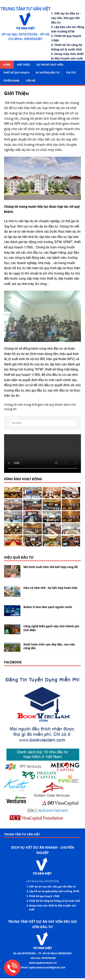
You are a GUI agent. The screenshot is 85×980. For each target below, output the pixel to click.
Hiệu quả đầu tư (19, 557)
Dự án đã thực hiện (50, 65)
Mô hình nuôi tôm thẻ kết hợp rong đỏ (51, 567)
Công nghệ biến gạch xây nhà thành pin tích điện (51, 628)
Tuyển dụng (11, 81)
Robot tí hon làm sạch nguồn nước (48, 607)
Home (7, 65)
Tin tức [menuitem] (71, 73)
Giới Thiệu (24, 65)
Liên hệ (31, 81)
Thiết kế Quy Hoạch (16, 73)
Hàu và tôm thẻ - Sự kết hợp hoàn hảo (50, 588)
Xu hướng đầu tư (48, 73)
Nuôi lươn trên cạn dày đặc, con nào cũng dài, (49, 646)
